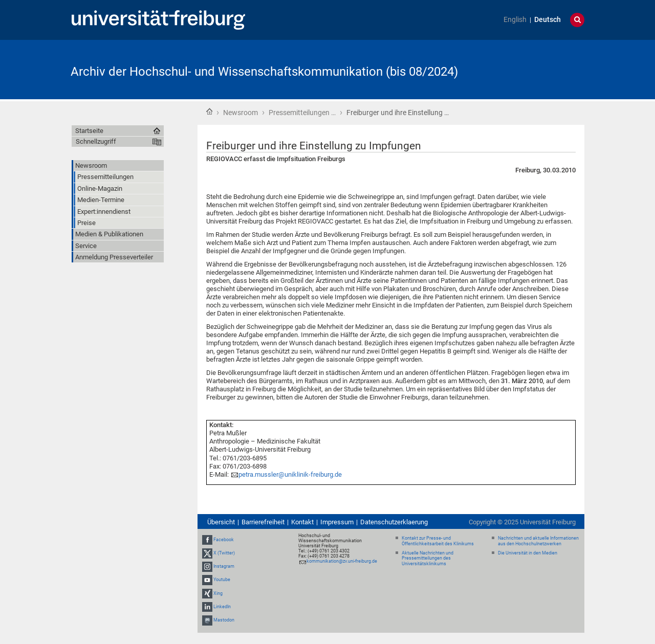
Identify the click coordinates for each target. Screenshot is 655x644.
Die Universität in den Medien (528, 553)
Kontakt (302, 522)
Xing (218, 593)
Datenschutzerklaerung (394, 522)
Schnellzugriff (96, 141)
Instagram (224, 566)
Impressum (337, 522)
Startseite (209, 112)
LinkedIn (222, 607)
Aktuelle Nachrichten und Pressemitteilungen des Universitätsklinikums (428, 559)
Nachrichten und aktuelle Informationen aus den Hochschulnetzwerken (538, 541)
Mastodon (224, 620)
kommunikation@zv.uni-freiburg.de (342, 561)
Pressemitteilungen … (302, 113)
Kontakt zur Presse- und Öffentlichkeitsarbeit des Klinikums (438, 541)
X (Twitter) (224, 553)
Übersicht (221, 522)
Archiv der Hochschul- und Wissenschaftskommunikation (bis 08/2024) (264, 72)
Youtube (222, 580)
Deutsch (548, 20)
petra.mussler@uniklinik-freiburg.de (290, 474)
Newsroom (241, 113)
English (515, 20)
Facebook (224, 540)
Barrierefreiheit (263, 522)
